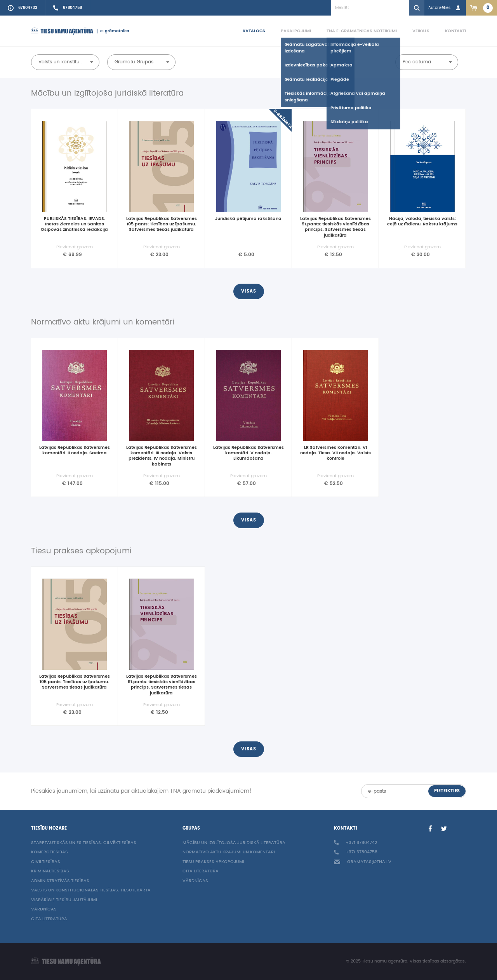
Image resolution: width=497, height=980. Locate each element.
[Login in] (445, 8)
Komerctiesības (50, 852)
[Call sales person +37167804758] (68, 8)
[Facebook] (430, 828)
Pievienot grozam (75, 247)
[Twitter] (444, 828)
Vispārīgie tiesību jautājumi (64, 900)
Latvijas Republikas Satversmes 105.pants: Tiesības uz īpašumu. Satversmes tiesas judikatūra (162, 225)
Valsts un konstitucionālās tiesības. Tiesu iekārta (91, 890)
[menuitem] (246, 31)
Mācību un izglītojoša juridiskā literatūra (234, 843)
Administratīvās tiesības (60, 881)
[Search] (417, 8)
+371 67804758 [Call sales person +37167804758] (356, 852)
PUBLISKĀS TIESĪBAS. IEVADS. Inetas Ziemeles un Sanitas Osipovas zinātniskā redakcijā (74, 225)
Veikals (421, 31)
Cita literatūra (49, 919)
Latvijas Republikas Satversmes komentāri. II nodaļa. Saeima (75, 451)
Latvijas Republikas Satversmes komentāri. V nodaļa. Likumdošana (248, 454)
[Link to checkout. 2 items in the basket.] (481, 8)
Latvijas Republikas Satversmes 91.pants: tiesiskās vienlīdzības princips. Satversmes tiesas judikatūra (335, 228)
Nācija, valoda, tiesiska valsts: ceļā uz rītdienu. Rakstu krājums (422, 222)
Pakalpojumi (296, 31)
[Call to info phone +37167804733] (23, 8)
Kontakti (455, 31)
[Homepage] (62, 31)
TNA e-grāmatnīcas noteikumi (362, 31)
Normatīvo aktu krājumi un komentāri (229, 852)
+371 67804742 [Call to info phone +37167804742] (355, 843)
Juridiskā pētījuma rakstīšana (248, 219)
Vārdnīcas (44, 909)
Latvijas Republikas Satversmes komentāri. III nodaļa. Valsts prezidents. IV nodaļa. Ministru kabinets (162, 456)
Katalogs (254, 31)
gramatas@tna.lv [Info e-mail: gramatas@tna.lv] (363, 862)
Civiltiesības (46, 862)
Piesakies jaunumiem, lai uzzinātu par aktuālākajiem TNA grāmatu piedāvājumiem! (141, 791)
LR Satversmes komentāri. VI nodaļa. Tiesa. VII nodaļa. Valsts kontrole (335, 454)
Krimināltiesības (50, 871)
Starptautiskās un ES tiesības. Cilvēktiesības (84, 843)
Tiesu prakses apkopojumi (213, 862)
